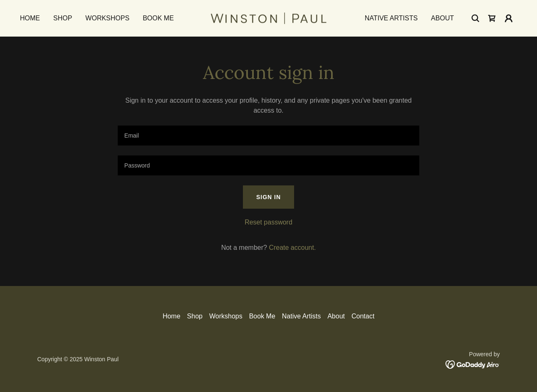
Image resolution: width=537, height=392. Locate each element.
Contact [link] (363, 316)
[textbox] (268, 136)
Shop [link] (63, 18)
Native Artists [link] (391, 18)
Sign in (268, 197)
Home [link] (30, 18)
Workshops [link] (107, 18)
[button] (509, 18)
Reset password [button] (268, 222)
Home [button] (172, 316)
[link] (268, 18)
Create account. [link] (292, 248)
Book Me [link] (158, 18)
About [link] (442, 18)
